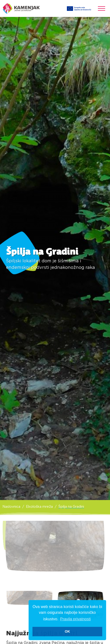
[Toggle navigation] (102, 8)
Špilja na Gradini (71, 507)
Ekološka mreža (39, 507)
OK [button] (67, 631)
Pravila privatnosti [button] (75, 619)
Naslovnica (11, 507)
